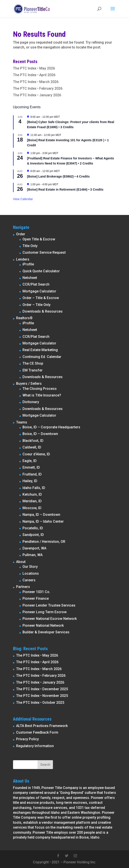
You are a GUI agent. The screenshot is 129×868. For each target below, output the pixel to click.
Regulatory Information (35, 746)
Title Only (30, 246)
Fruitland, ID (32, 474)
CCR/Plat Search (36, 284)
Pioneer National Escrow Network (50, 619)
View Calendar (23, 199)
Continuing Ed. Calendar (42, 357)
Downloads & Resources (43, 311)
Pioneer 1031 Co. (36, 592)
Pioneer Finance (36, 598)
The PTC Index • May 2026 (34, 68)
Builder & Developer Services (46, 632)
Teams (22, 422)
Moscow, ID (32, 508)
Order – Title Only (36, 305)
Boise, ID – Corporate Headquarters (51, 427)
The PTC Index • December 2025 (42, 689)
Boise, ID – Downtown (40, 434)
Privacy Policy (27, 739)
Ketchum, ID (32, 494)
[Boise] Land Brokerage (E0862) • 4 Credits (58, 176)
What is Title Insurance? (42, 395)
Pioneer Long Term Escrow (45, 612)
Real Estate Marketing (40, 350)
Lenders (23, 259)
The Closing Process (40, 389)
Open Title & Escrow (39, 239)
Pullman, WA (33, 555)
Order (21, 234)
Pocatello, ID (33, 528)
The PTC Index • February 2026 (38, 88)
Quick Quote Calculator (41, 271)
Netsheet (30, 278)
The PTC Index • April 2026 (34, 75)
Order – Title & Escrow (41, 298)
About (21, 562)
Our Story (30, 567)
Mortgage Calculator (39, 291)
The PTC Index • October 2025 (40, 703)
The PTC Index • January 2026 (37, 95)
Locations (31, 573)
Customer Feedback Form (37, 732)
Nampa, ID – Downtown (41, 515)
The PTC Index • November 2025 (42, 696)
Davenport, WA (34, 548)
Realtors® (24, 318)
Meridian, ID (32, 501)
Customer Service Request (44, 252)
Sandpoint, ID (33, 535)
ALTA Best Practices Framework (42, 726)
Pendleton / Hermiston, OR (44, 542)
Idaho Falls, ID (34, 488)
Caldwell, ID (32, 447)
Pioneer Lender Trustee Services (49, 605)
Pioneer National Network (43, 625)
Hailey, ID (30, 481)
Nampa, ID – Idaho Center (43, 521)
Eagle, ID (30, 461)
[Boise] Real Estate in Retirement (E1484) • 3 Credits (65, 189)
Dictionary (31, 402)
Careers (29, 580)
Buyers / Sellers (29, 384)
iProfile (28, 264)
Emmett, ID (31, 467)
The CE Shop (33, 363)
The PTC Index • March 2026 (36, 82)
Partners (23, 587)
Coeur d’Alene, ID (36, 454)
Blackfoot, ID (33, 441)
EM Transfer (33, 370)
